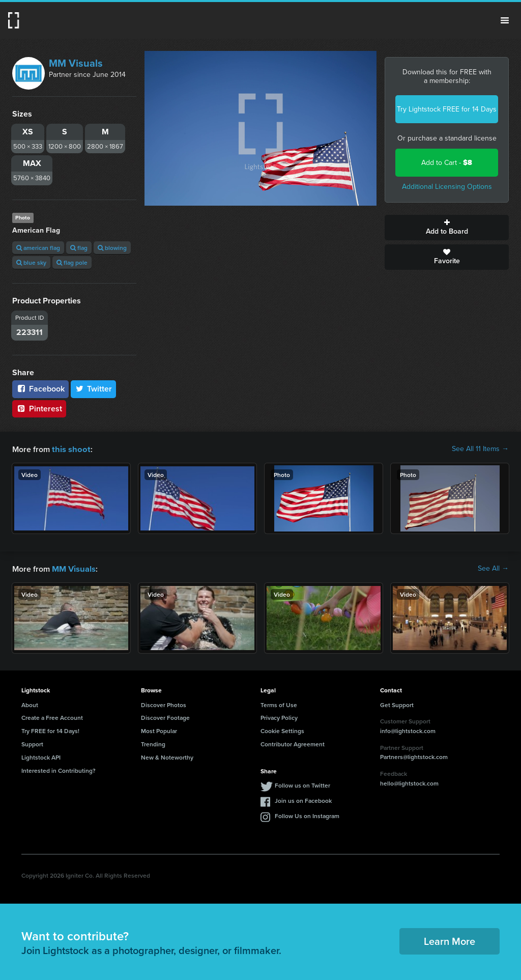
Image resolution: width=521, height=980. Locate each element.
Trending (153, 743)
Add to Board (447, 228)
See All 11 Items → (480, 449)
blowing (112, 248)
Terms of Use (279, 704)
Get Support (397, 704)
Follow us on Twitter (302, 784)
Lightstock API (41, 756)
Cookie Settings (282, 730)
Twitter (94, 389)
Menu (505, 20)
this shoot (70, 449)
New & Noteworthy (167, 756)
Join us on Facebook (303, 800)
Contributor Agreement (293, 743)
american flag (38, 248)
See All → (493, 568)
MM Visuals (76, 63)
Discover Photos (164, 704)
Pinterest (39, 409)
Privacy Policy (279, 717)
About (30, 704)
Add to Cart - (447, 163)
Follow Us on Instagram (307, 815)
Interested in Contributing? (59, 769)
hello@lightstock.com (409, 782)
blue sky (31, 262)
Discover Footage (165, 717)
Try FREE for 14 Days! (50, 730)
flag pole (72, 262)
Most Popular (159, 730)
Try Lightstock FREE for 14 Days (447, 109)
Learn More (450, 940)
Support (32, 743)
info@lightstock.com (408, 730)
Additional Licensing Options (447, 187)
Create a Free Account (52, 717)
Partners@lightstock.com (414, 756)
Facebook (40, 389)
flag (79, 248)
